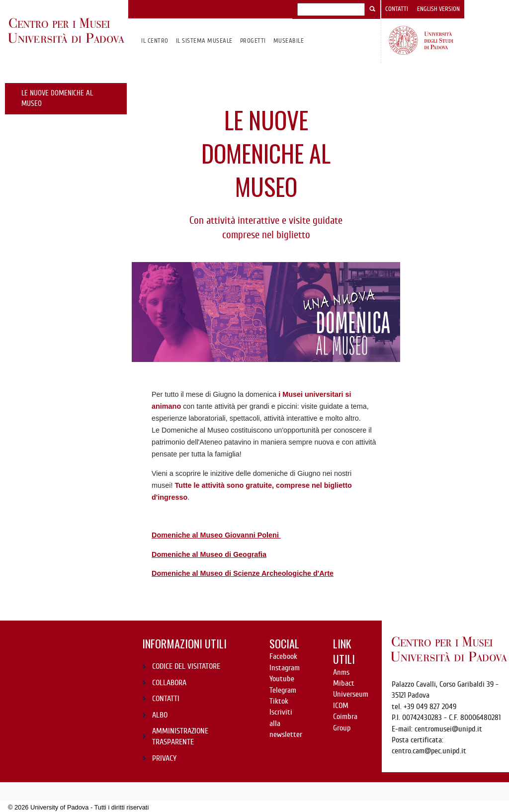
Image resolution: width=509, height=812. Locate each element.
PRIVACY (164, 758)
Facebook (283, 656)
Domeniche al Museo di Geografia (209, 554)
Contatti (397, 9)
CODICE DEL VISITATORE (186, 666)
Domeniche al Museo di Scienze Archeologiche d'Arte (243, 573)
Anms (341, 672)
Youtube (282, 679)
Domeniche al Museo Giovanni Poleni (216, 535)
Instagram (285, 668)
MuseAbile (289, 41)
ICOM (341, 706)
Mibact (344, 683)
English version (438, 9)
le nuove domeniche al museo (57, 98)
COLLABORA (169, 683)
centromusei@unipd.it (448, 729)
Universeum (351, 694)
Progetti (253, 41)
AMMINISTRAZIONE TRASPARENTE (180, 736)
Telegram (283, 690)
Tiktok (279, 701)
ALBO (160, 715)
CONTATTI (166, 699)
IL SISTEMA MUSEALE (204, 41)
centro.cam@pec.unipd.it (429, 751)
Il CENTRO (155, 41)
